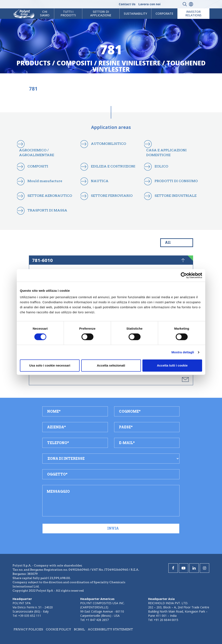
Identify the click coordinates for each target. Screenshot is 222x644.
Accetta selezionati (111, 365)
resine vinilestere (129, 63)
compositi (74, 63)
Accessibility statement (110, 629)
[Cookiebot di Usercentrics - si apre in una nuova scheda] (184, 275)
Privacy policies (28, 629)
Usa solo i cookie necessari (50, 365)
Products (34, 63)
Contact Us (127, 4)
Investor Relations (193, 13)
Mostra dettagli (183, 352)
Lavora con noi (149, 4)
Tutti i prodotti (68, 13)
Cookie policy (59, 629)
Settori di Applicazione (101, 13)
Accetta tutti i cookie (172, 365)
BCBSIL (79, 629)
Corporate (164, 14)
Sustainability (135, 14)
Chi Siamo (45, 13)
